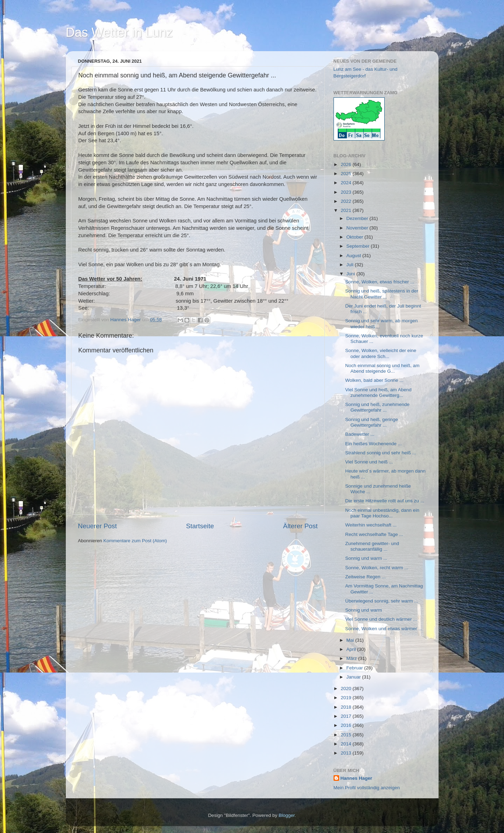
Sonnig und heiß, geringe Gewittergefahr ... (372, 422)
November (358, 228)
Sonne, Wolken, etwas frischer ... (380, 282)
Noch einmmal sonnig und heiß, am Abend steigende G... (382, 368)
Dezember (358, 218)
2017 (346, 716)
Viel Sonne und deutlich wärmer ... (381, 619)
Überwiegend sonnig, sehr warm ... (382, 601)
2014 (346, 744)
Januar (354, 677)
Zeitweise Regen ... (365, 577)
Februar (355, 668)
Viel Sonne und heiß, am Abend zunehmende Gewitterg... (378, 393)
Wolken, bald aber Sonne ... (374, 380)
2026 (346, 164)
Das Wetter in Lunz (119, 32)
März (352, 658)
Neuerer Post (97, 526)
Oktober (356, 237)
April (352, 649)
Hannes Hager (356, 778)
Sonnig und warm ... (366, 558)
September (359, 246)
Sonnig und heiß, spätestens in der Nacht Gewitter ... (382, 294)
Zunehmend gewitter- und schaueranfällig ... (372, 546)
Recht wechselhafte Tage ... (374, 534)
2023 (346, 192)
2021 (346, 210)
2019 (346, 698)
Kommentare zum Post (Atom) (135, 541)
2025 (346, 174)
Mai (351, 640)
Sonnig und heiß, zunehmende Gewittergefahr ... (377, 407)
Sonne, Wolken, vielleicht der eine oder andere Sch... (381, 353)
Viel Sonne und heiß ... (369, 462)
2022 (346, 201)
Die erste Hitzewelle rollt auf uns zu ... (385, 501)
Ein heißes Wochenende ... (373, 444)
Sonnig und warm (363, 610)
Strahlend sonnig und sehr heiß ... (381, 453)
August (355, 256)
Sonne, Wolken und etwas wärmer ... (384, 629)
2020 (346, 689)
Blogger (287, 815)
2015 (346, 735)
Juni (352, 274)
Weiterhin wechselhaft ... (371, 525)
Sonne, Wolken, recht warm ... (377, 568)
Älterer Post (300, 526)
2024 (346, 183)
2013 (346, 753)
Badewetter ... (360, 434)
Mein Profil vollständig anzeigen (367, 788)
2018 (346, 707)
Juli (351, 265)
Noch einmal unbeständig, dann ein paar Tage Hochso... (382, 513)
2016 (346, 725)
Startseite (200, 526)
